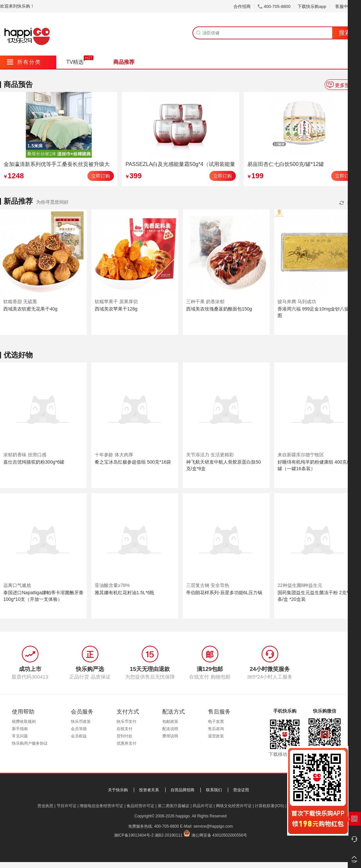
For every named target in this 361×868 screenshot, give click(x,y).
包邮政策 (170, 722)
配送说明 (170, 729)
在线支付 (125, 729)
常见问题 (20, 736)
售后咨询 (216, 729)
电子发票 (216, 722)
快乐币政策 (81, 722)
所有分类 (24, 62)
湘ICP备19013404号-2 (134, 835)
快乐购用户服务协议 (30, 743)
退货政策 (216, 736)
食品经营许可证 (140, 806)
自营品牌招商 (182, 790)
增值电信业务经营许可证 (101, 806)
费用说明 (170, 736)
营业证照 (241, 790)
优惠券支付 (127, 743)
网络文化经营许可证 (234, 806)
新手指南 (20, 729)
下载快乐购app (312, 6)
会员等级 (79, 729)
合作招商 (242, 6)
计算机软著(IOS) (269, 806)
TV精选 (75, 62)
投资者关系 (149, 790)
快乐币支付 (127, 722)
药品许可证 (203, 806)
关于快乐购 (118, 790)
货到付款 (125, 736)
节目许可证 (67, 806)
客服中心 (346, 6)
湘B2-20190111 (169, 835)
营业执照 (45, 806)
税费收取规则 (24, 722)
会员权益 (79, 736)
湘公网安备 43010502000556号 (219, 835)
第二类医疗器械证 (174, 806)
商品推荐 (124, 62)
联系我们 (214, 790)
